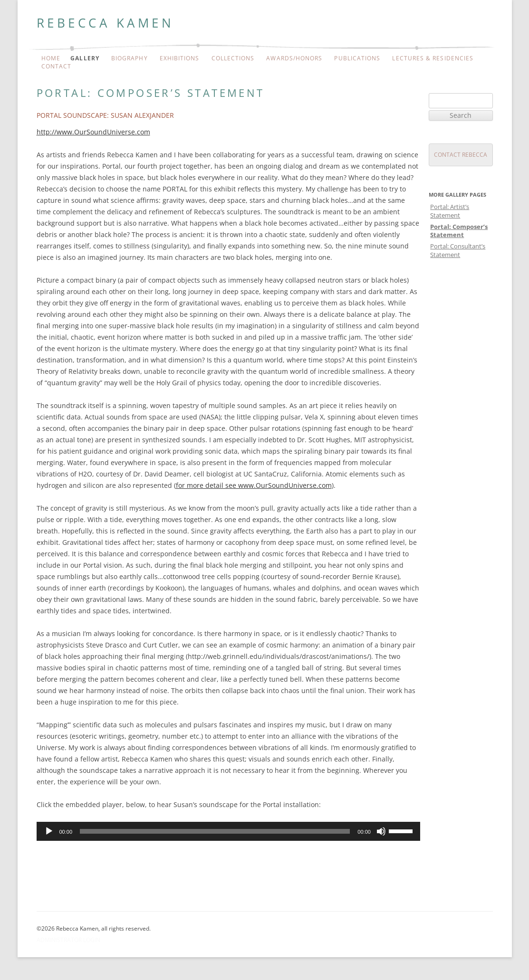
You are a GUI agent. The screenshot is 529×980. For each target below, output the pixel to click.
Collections (233, 58)
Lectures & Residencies (433, 58)
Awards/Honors (294, 58)
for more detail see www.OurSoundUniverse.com (254, 485)
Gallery (85, 58)
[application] (228, 831)
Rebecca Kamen (106, 23)
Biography (130, 58)
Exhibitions (180, 58)
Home (51, 58)
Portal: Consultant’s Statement (458, 250)
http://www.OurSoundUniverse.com (93, 132)
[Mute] (381, 831)
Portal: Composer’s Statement (459, 231)
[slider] (215, 831)
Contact (57, 67)
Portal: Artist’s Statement (450, 211)
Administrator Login (68, 940)
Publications (357, 58)
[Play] (49, 831)
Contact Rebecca (461, 155)
